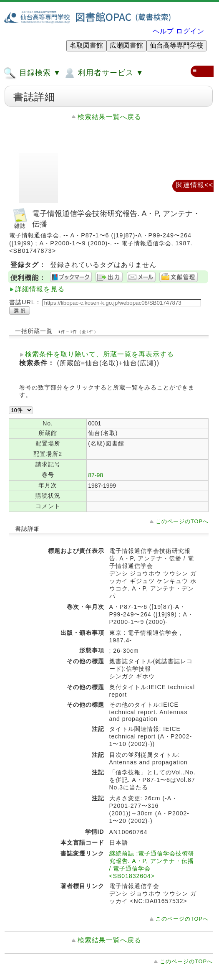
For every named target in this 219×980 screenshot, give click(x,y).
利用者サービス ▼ (103, 73)
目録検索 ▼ (32, 73)
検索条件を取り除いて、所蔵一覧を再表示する (99, 354)
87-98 (96, 475)
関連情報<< (195, 185)
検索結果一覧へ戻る (109, 117)
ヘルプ (163, 31)
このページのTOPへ (182, 521)
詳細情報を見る (40, 289)
